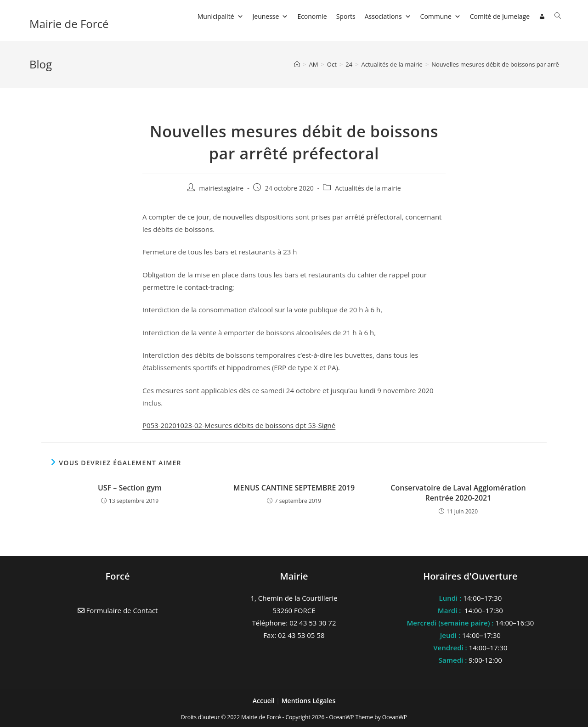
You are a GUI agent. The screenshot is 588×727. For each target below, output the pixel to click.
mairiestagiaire (221, 188)
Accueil (265, 701)
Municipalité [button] (220, 16)
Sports (346, 16)
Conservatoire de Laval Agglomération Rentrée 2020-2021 (458, 493)
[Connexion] (542, 17)
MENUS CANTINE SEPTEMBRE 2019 (294, 488)
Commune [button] (441, 16)
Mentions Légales (309, 701)
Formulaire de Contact (118, 610)
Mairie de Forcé (69, 24)
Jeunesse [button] (271, 16)
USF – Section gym (130, 488)
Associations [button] (388, 16)
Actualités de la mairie (368, 188)
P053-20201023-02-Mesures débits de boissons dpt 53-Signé (239, 425)
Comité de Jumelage (500, 16)
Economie (312, 16)
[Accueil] (297, 64)
